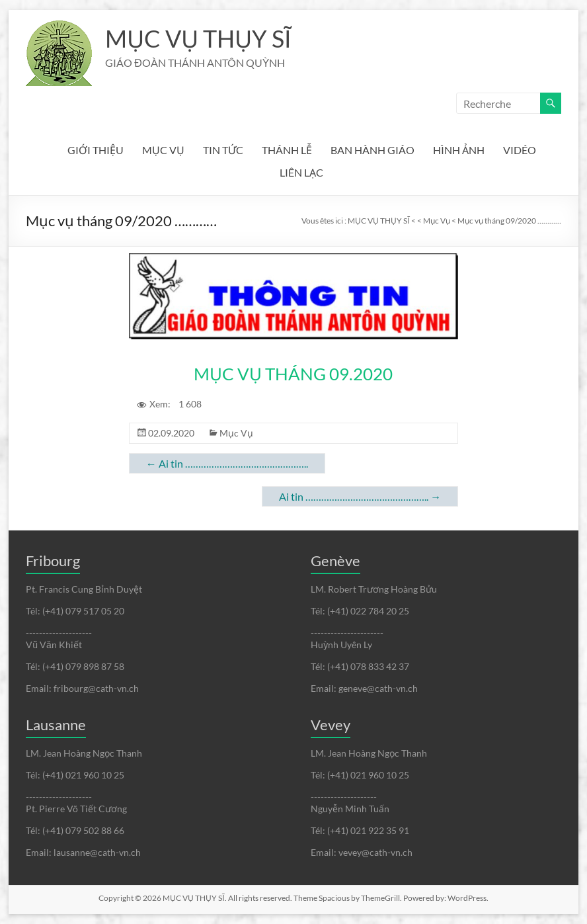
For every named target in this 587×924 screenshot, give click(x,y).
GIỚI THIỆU (96, 150)
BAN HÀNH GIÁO (372, 150)
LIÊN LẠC (301, 172)
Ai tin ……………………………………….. (227, 463)
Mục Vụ (236, 433)
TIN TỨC (223, 150)
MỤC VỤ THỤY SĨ (198, 38)
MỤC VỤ (163, 150)
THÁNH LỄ (287, 150)
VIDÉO (520, 150)
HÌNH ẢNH (459, 150)
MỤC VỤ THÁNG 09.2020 (293, 374)
